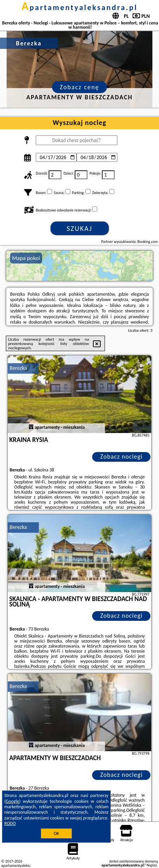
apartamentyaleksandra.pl (79, 7)
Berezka (18, 368)
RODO (10, 823)
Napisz (152, 865)
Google (13, 801)
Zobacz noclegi (121, 457)
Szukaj (80, 229)
